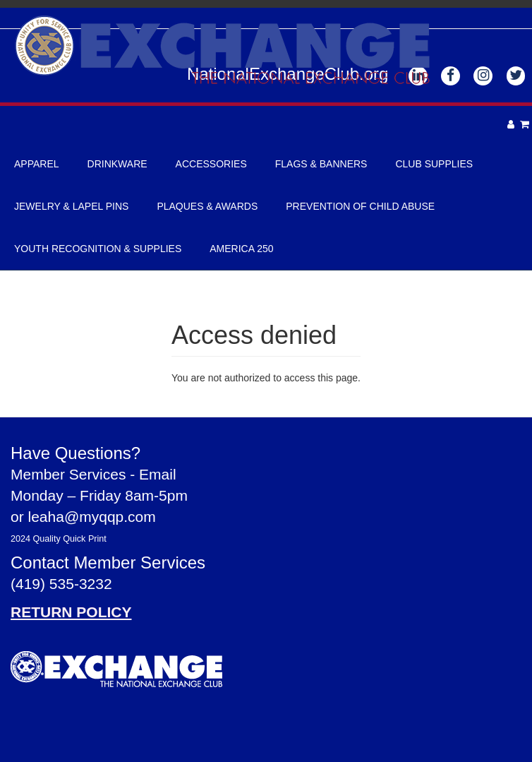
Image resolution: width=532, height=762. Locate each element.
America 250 (241, 249)
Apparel (37, 164)
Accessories (211, 164)
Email (158, 474)
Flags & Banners (321, 164)
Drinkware (117, 164)
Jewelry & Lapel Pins (71, 206)
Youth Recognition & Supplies (98, 249)
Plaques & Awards (207, 206)
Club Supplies (434, 164)
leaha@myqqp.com (92, 517)
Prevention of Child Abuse (360, 206)
